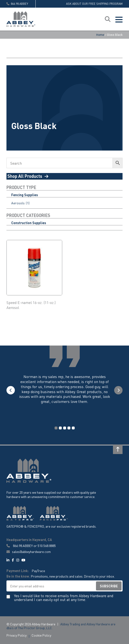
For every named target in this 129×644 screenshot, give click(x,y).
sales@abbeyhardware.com (29, 552)
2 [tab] (60, 428)
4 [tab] (69, 428)
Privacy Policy (17, 635)
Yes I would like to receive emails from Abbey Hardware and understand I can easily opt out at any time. (64, 598)
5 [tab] (73, 428)
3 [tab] (65, 428)
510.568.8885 (47, 546)
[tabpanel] (65, 394)
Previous (11, 390)
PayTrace (38, 571)
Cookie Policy (41, 635)
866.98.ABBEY (23, 546)
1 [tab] (56, 428)
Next (118, 390)
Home (100, 35)
